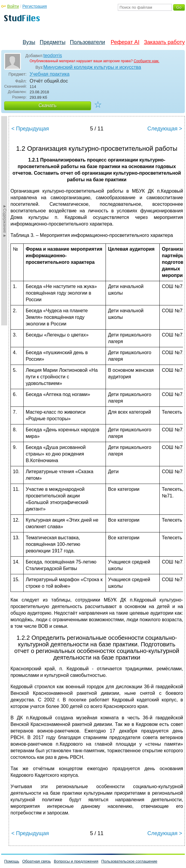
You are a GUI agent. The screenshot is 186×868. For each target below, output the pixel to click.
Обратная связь (36, 861)
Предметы (53, 42)
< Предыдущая (30, 129)
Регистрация (35, 6)
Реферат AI (125, 42)
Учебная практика (49, 74)
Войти (13, 6)
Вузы (29, 42)
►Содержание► (5, 221)
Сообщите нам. (147, 61)
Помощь (12, 861)
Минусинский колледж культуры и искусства (92, 67)
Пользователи (87, 42)
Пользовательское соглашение (129, 861)
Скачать (48, 105)
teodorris (53, 55)
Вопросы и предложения (76, 861)
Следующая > (165, 129)
